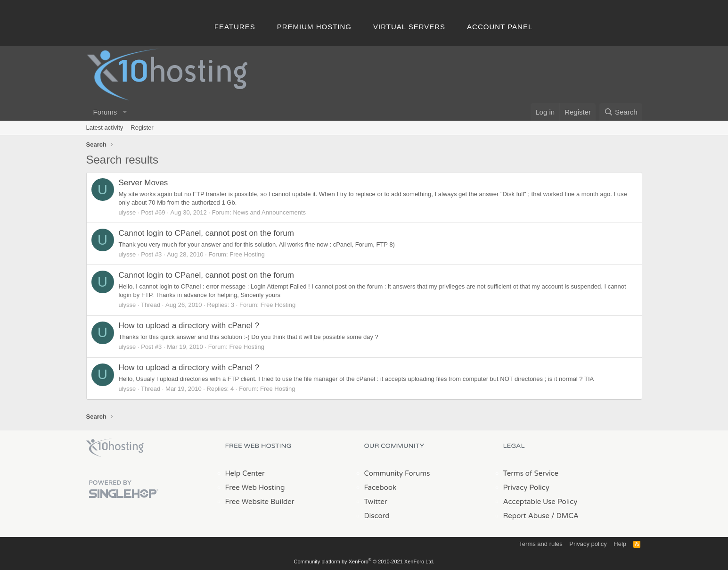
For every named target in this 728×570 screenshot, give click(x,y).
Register (142, 128)
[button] (124, 112)
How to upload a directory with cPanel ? (189, 326)
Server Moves (143, 183)
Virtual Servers (409, 27)
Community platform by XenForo (364, 562)
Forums (105, 112)
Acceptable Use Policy (540, 502)
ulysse (127, 212)
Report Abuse (527, 516)
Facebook (380, 487)
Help (620, 544)
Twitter (376, 502)
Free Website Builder (260, 502)
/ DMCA (565, 516)
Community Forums (397, 473)
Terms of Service (531, 473)
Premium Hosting (314, 27)
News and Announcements (269, 212)
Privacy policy (588, 544)
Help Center (245, 473)
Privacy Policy (526, 487)
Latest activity (105, 128)
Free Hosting (247, 254)
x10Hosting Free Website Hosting (115, 448)
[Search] (621, 112)
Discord (377, 516)
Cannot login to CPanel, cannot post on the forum (206, 233)
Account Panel (500, 27)
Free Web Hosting (255, 487)
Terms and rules (540, 544)
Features (235, 27)
